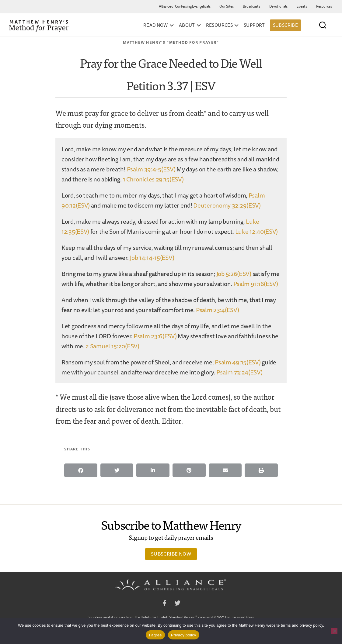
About (187, 25)
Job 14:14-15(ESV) (152, 258)
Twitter (177, 604)
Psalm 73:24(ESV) (239, 372)
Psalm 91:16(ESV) (256, 284)
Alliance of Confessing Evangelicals (185, 6)
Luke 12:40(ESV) (257, 231)
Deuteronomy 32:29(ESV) (227, 205)
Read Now (156, 25)
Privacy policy (184, 635)
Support (254, 25)
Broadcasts (251, 6)
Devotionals (278, 6)
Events (302, 6)
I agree (155, 635)
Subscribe (285, 25)
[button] (81, 470)
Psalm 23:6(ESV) (155, 336)
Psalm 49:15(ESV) (238, 362)
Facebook (165, 604)
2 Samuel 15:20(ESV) (112, 346)
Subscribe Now (171, 554)
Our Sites (226, 6)
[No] (334, 631)
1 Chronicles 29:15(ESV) (153, 179)
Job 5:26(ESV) (234, 274)
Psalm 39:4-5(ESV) (151, 169)
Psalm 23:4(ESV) (218, 310)
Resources (324, 6)
